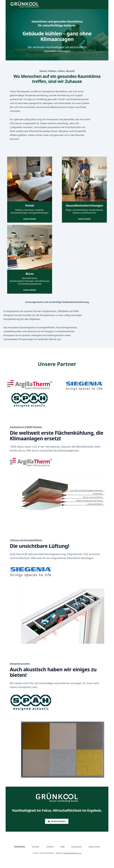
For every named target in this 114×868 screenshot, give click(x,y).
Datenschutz (94, 847)
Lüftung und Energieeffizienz (26, 540)
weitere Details (30, 219)
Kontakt (36, 847)
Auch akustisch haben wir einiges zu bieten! (53, 672)
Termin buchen (57, 821)
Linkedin (50, 847)
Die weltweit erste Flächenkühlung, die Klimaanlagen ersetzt (57, 436)
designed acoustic (20, 664)
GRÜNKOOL (20, 847)
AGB (62, 847)
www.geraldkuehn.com (72, 853)
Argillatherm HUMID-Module (26, 427)
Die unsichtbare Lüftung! (40, 546)
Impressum (76, 847)
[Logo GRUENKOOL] (57, 797)
